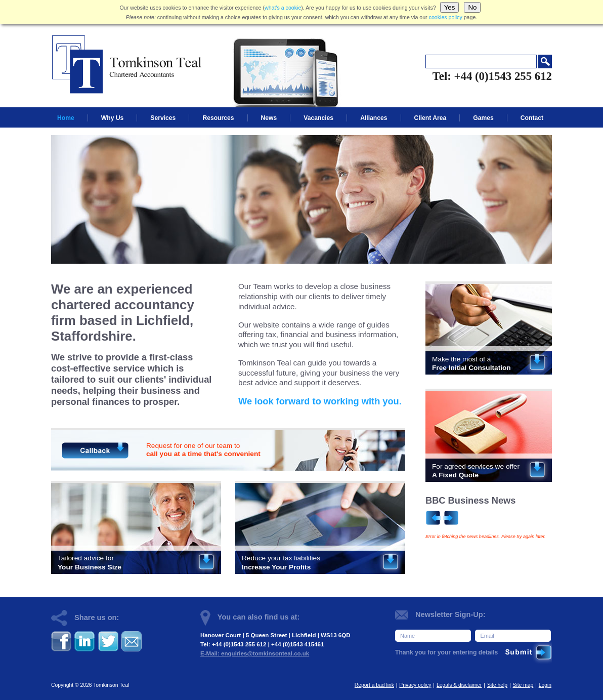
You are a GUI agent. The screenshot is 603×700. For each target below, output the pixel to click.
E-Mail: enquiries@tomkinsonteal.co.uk (255, 653)
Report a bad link (374, 685)
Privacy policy (415, 685)
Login (545, 685)
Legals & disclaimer (459, 685)
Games (483, 118)
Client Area (430, 118)
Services (163, 118)
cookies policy (446, 17)
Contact (532, 118)
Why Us (113, 118)
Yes (450, 7)
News (269, 118)
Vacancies (318, 118)
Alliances (374, 118)
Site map (523, 685)
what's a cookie (283, 8)
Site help (497, 685)
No (472, 7)
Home (66, 118)
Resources (218, 118)
